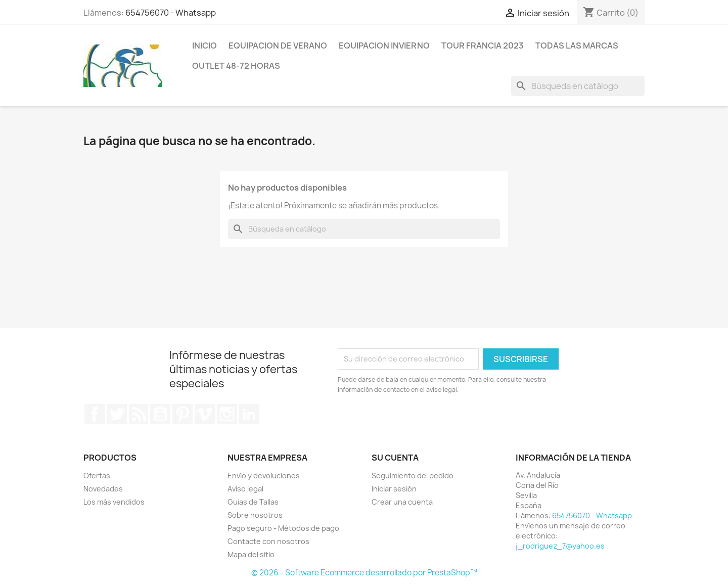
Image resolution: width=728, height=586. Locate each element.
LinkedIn (249, 414)
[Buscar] (578, 86)
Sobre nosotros (255, 515)
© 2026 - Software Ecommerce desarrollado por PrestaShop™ (364, 573)
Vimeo (205, 414)
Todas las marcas (577, 46)
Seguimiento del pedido (413, 476)
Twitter (117, 414)
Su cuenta (395, 458)
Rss (139, 414)
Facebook (95, 414)
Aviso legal (245, 489)
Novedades (103, 489)
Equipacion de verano (278, 46)
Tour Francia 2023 (483, 46)
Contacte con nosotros (268, 541)
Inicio (204, 46)
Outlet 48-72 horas (236, 66)
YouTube (160, 414)
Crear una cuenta (402, 502)
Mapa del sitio (251, 554)
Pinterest (183, 414)
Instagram (227, 414)
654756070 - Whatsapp (171, 13)
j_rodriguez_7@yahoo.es (560, 546)
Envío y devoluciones (264, 476)
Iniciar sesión (394, 489)
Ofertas (97, 476)
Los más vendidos (114, 502)
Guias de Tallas (253, 502)
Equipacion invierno (384, 46)
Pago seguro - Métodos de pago (283, 528)
